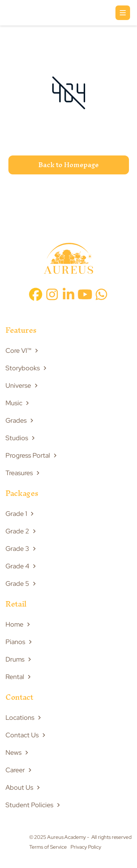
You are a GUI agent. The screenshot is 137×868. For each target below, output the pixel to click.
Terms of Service (48, 847)
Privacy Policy (86, 847)
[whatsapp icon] (101, 294)
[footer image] (68, 260)
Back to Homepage (68, 165)
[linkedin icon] (68, 294)
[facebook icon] (36, 294)
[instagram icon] (52, 294)
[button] (123, 13)
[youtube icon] (85, 294)
